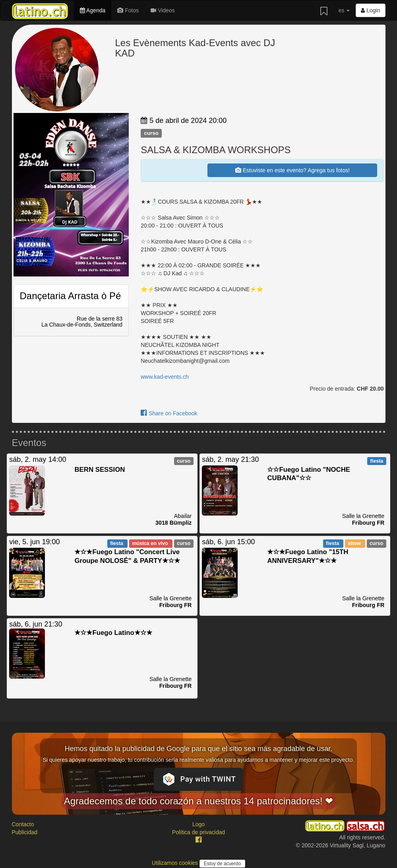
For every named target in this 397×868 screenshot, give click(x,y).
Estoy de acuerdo (222, 864)
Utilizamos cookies (176, 863)
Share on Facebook (169, 413)
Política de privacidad (198, 832)
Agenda (93, 10)
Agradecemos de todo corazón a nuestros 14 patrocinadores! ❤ (199, 801)
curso (151, 133)
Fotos (128, 10)
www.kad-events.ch (165, 377)
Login (370, 10)
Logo (198, 824)
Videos (163, 10)
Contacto (23, 824)
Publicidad (25, 832)
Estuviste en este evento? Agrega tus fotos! (292, 170)
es (344, 10)
